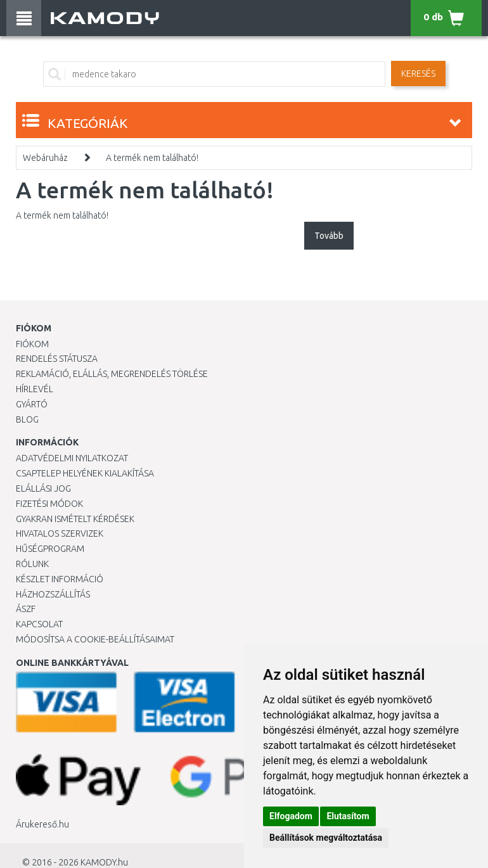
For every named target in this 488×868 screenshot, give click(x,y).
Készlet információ (60, 579)
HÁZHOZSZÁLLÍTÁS (53, 594)
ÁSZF (26, 609)
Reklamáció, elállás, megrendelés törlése (112, 374)
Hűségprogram (50, 549)
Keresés (418, 73)
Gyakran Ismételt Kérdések (75, 519)
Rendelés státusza (57, 359)
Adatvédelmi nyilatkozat (72, 458)
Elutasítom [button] (348, 816)
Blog (27, 419)
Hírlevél (35, 389)
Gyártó (32, 404)
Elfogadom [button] (291, 816)
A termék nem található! (152, 158)
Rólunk (32, 564)
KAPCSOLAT (39, 624)
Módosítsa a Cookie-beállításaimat (95, 639)
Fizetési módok (49, 504)
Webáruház (45, 158)
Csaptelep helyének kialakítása (85, 473)
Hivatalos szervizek (60, 533)
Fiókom (32, 344)
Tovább (329, 236)
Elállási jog (43, 488)
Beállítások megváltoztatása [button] (326, 838)
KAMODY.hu (104, 862)
